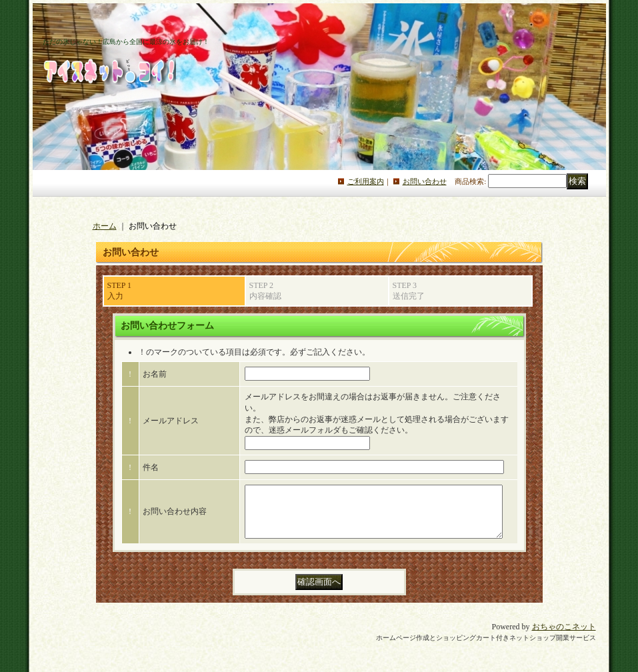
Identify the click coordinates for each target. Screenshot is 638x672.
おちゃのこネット (564, 637)
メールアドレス (171, 421)
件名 (151, 467)
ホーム (105, 226)
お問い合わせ (425, 181)
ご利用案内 (366, 181)
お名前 (155, 374)
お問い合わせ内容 (175, 517)
